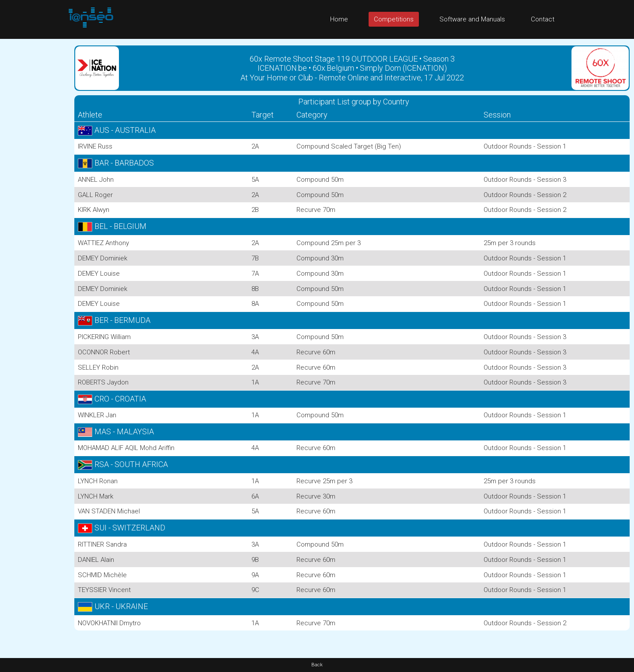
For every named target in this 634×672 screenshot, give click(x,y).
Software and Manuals (472, 19)
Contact (543, 19)
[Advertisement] (35, 170)
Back (317, 665)
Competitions (394, 19)
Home (339, 19)
